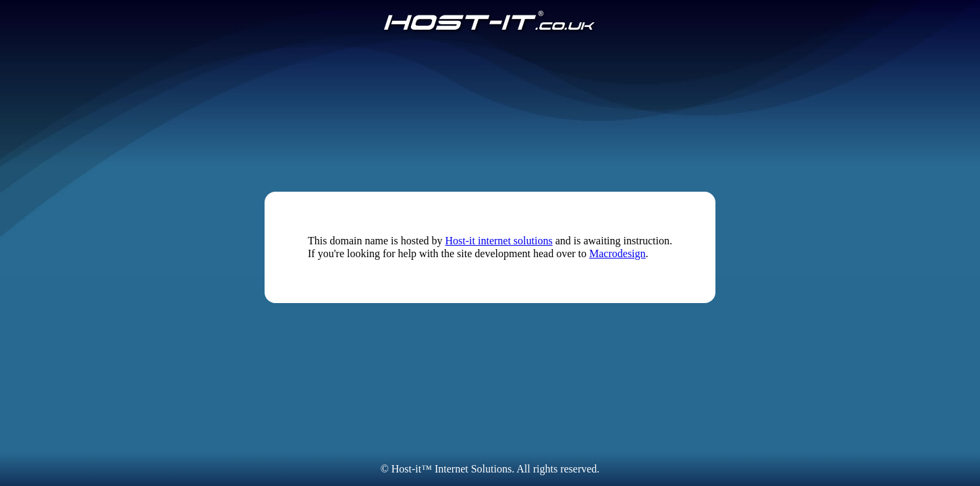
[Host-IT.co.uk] (490, 22)
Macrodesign (618, 253)
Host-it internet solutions (499, 241)
